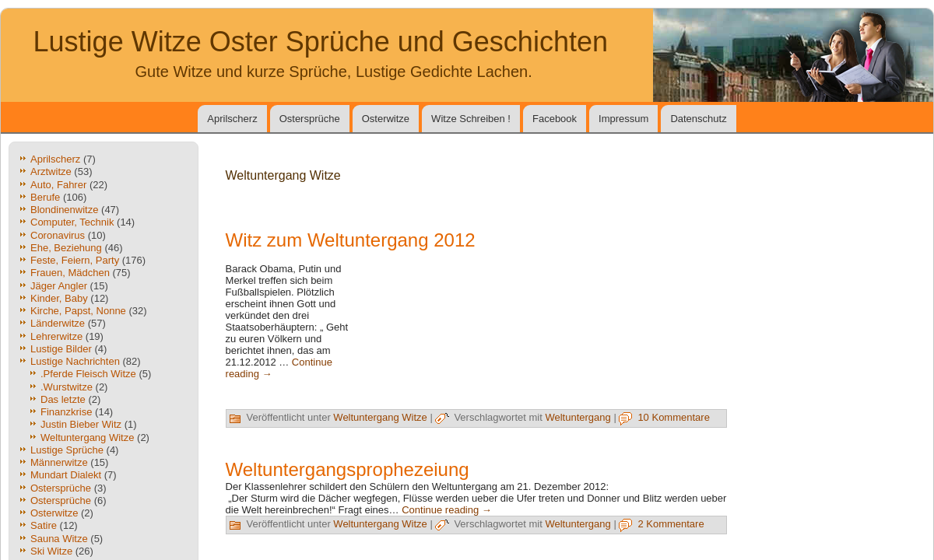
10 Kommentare (674, 417)
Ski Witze (51, 551)
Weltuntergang (578, 417)
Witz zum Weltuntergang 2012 (351, 240)
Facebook (555, 119)
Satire (44, 525)
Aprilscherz (232, 119)
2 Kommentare (671, 524)
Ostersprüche (310, 119)
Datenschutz (698, 119)
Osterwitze (386, 119)
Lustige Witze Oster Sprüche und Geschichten (321, 42)
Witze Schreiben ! (471, 119)
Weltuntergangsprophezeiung (348, 469)
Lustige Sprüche (67, 450)
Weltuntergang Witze (87, 437)
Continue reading (447, 510)
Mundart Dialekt (66, 475)
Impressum (623, 119)
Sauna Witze (59, 539)
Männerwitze (59, 462)
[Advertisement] (545, 329)
